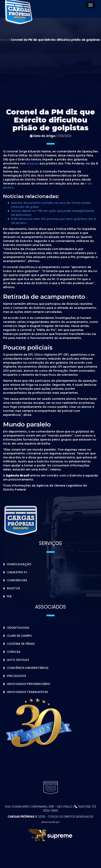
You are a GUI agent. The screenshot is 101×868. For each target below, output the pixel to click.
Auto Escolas (18, 660)
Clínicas (14, 652)
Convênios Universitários (28, 668)
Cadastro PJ (17, 572)
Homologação (19, 564)
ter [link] (39, 399)
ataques (33, 163)
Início (4, 40)
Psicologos (16, 676)
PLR (9, 596)
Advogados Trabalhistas (27, 692)
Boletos (13, 588)
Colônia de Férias (21, 644)
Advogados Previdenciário (29, 684)
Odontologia (18, 628)
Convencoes (17, 580)
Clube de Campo (19, 636)
